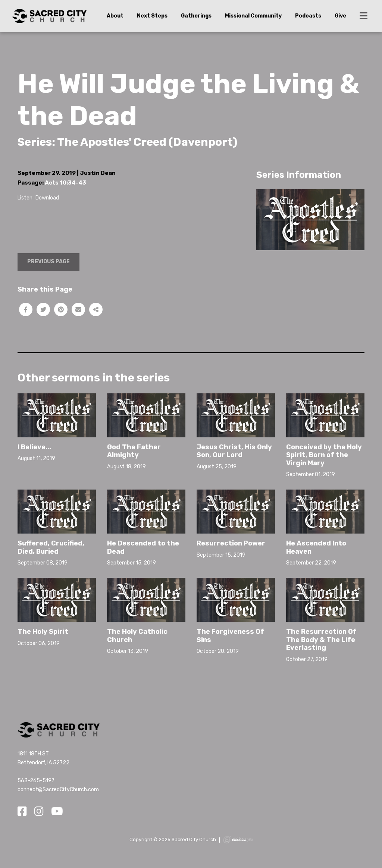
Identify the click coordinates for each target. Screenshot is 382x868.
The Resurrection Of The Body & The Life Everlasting (321, 640)
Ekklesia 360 (238, 840)
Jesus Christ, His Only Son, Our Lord (234, 451)
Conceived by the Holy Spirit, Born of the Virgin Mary (324, 455)
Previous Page (48, 262)
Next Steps (152, 16)
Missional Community (253, 16)
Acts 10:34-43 (65, 183)
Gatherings (196, 16)
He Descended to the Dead (143, 547)
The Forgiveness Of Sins (230, 636)
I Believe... (34, 447)
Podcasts (308, 16)
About (115, 16)
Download (47, 198)
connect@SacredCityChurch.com (58, 790)
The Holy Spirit (43, 632)
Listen (25, 198)
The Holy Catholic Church (137, 636)
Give (340, 16)
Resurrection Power (231, 543)
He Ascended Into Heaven (316, 547)
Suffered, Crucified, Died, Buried (51, 547)
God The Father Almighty (134, 451)
